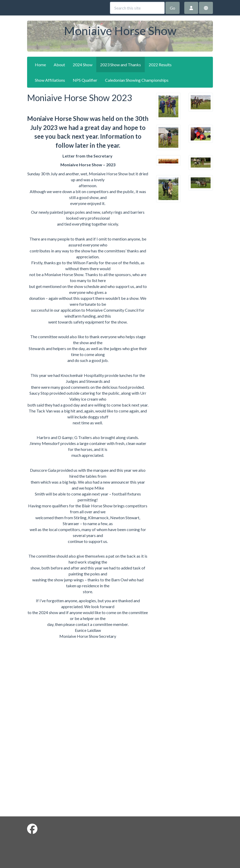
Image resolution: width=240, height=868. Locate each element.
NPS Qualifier (85, 80)
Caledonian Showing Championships (137, 80)
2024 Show (83, 65)
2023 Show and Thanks (121, 65)
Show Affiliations (50, 80)
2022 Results (160, 65)
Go (173, 8)
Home (40, 65)
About (59, 65)
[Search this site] (137, 8)
